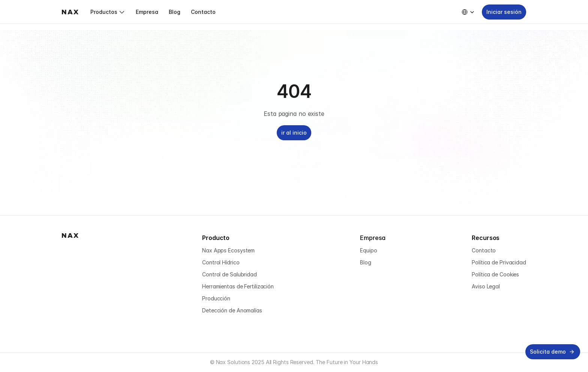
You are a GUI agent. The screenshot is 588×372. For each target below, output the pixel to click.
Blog (366, 262)
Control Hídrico (221, 262)
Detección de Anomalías (232, 310)
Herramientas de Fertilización (238, 286)
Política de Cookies (495, 274)
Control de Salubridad (229, 274)
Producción (216, 298)
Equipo (368, 250)
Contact (482, 250)
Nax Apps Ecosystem (228, 250)
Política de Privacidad (499, 262)
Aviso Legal (486, 286)
